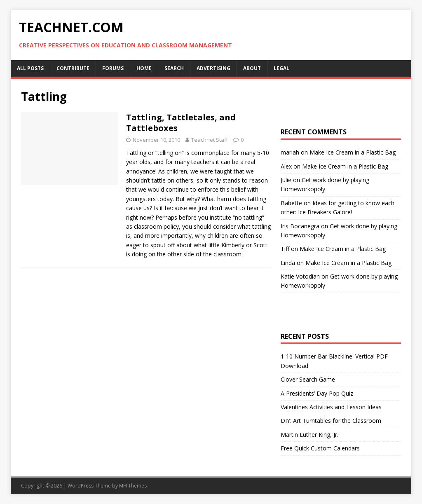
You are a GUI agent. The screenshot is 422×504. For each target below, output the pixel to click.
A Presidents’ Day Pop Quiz (317, 393)
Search (174, 68)
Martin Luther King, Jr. (309, 435)
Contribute (73, 68)
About (252, 68)
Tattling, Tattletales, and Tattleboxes (181, 123)
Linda (288, 263)
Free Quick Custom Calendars (320, 448)
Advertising (213, 68)
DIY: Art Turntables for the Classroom (331, 421)
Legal (281, 68)
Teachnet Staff (210, 140)
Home (144, 68)
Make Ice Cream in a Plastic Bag (353, 152)
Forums (113, 68)
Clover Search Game (308, 379)
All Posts (30, 68)
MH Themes (133, 486)
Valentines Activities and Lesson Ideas (331, 407)
